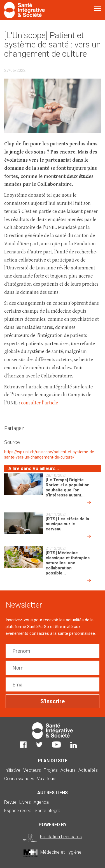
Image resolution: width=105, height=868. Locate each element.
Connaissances (19, 779)
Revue (10, 802)
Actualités (88, 770)
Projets (51, 770)
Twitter (39, 745)
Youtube (56, 745)
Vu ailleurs (47, 779)
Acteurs (68, 770)
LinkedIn (73, 745)
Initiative (12, 770)
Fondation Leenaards (61, 837)
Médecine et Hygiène (61, 852)
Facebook (23, 745)
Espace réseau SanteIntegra (32, 811)
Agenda (41, 802)
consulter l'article (40, 403)
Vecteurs (32, 770)
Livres (25, 802)
